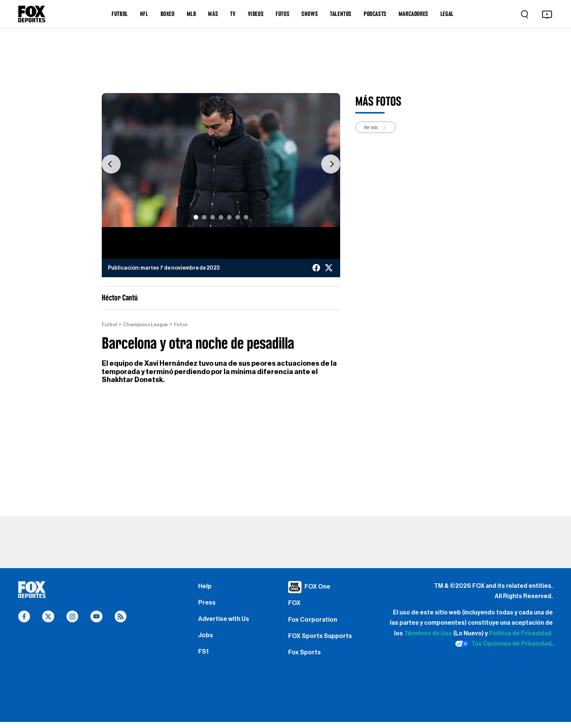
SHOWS (310, 14)
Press (207, 605)
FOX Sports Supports (322, 641)
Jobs (206, 641)
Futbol (110, 325)
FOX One (318, 587)
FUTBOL (120, 14)
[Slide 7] (246, 217)
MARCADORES (413, 14)
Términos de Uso (428, 634)
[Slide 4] (221, 217)
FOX (295, 605)
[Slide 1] (196, 217)
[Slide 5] (229, 217)
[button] (111, 164)
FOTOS (282, 14)
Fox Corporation (314, 623)
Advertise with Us (225, 623)
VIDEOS (256, 14)
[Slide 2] (204, 217)
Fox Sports (305, 659)
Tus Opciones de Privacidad (503, 644)
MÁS (213, 14)
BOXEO (168, 14)
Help (205, 587)
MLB (192, 14)
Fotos (189, 325)
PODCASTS (375, 14)
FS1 (204, 659)
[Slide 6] (238, 217)
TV (233, 14)
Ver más (378, 128)
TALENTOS (341, 14)
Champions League (150, 325)
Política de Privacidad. (521, 634)
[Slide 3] (213, 217)
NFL (144, 14)
